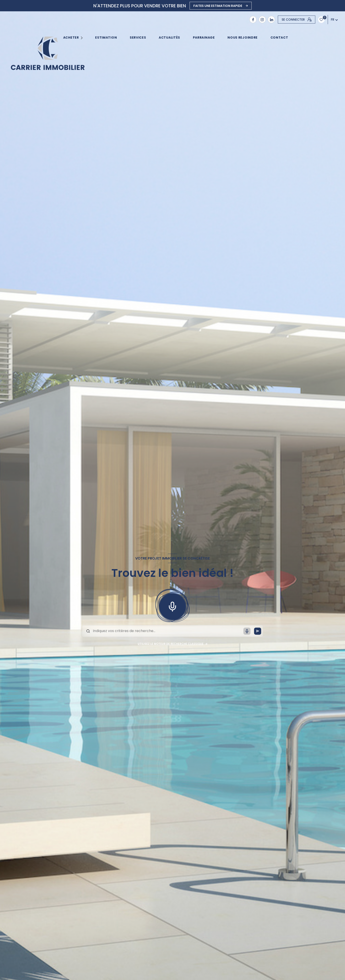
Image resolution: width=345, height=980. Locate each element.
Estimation (106, 38)
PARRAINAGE (204, 38)
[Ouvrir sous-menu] (82, 38)
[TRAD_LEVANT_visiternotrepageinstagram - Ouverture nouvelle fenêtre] (262, 20)
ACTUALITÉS (169, 38)
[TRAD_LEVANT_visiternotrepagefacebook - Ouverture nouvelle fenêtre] (253, 20)
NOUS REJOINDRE (243, 38)
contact (279, 38)
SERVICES (138, 38)
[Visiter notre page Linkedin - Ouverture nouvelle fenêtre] (271, 20)
